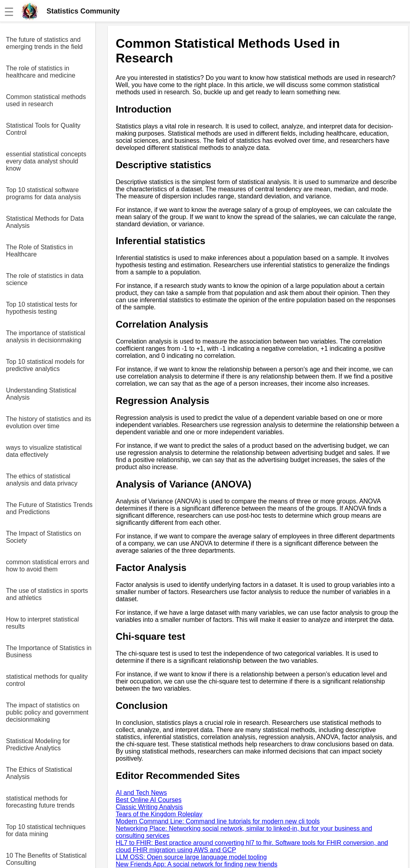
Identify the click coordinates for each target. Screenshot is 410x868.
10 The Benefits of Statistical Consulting (46, 859)
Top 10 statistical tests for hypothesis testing (42, 308)
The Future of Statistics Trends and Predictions (49, 508)
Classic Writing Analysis (149, 807)
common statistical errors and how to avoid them (48, 566)
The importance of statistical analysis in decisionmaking (46, 337)
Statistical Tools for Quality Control (43, 129)
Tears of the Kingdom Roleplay (159, 814)
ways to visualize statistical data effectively (44, 451)
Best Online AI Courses (149, 800)
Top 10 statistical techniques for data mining (46, 830)
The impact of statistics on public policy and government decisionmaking (47, 712)
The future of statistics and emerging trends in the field (44, 43)
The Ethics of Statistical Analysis (39, 773)
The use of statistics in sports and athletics (47, 594)
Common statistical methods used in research (46, 100)
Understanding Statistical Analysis (41, 394)
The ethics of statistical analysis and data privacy (42, 480)
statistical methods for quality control (47, 680)
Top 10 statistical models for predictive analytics (45, 365)
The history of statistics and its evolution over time (49, 422)
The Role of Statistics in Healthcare (39, 251)
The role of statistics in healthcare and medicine (41, 72)
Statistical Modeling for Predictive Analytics (38, 745)
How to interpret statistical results (42, 623)
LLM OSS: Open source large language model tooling (191, 857)
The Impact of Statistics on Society (44, 537)
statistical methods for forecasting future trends (40, 802)
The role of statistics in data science (45, 279)
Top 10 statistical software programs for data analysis (44, 193)
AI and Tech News (141, 793)
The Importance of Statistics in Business (49, 651)
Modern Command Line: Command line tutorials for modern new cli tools (218, 821)
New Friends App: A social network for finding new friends (196, 864)
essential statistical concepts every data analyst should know (46, 161)
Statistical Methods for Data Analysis (45, 222)
